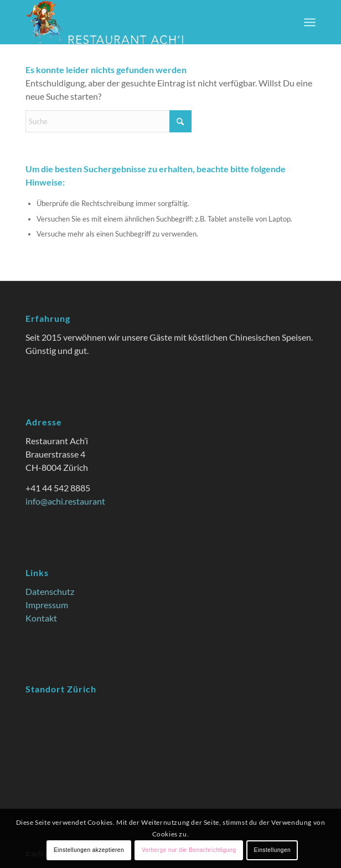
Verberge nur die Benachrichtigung (189, 850)
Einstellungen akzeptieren (89, 850)
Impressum (47, 605)
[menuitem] (310, 22)
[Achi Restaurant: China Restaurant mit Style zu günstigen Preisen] (141, 22)
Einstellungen (272, 850)
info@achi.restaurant (65, 501)
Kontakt (41, 618)
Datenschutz (50, 591)
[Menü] (310, 22)
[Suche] (108, 121)
